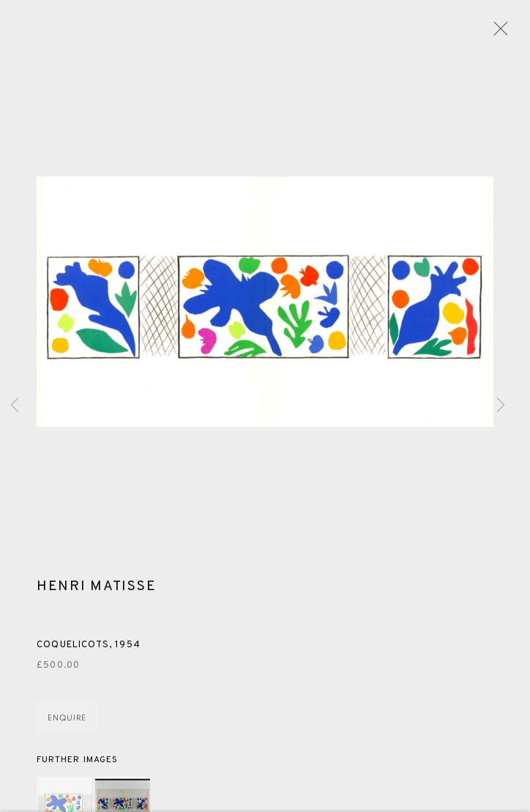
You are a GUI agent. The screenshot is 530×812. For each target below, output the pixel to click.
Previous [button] (15, 406)
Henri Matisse (96, 589)
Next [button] (501, 406)
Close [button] (497, 33)
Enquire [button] (67, 721)
